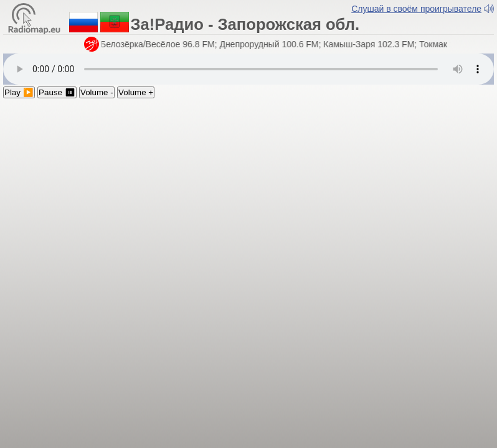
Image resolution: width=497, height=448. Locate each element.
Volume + (136, 92)
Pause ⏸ (57, 92)
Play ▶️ (19, 92)
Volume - (97, 92)
